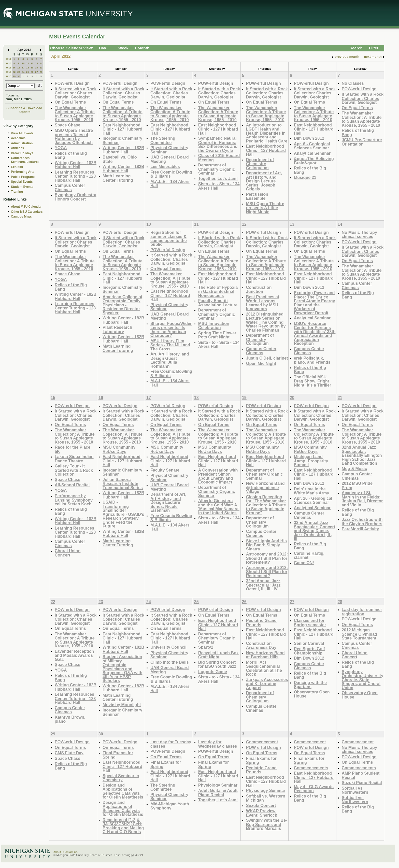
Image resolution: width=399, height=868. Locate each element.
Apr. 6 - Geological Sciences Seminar (312, 146)
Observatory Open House (312, 694)
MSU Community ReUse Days (119, 449)
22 (14, 72)
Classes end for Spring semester (310, 623)
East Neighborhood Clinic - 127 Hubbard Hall (122, 129)
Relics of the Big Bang (71, 155)
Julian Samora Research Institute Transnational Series (123, 483)
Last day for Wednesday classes (218, 744)
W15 (9, 63)
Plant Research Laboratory (117, 329)
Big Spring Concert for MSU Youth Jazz (217, 664)
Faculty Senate (165, 470)
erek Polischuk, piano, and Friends (312, 360)
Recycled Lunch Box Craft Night (218, 655)
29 (14, 76)
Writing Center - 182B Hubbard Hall (76, 165)
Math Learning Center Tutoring (118, 178)
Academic (18, 138)
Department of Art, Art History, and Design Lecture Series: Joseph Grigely (264, 181)
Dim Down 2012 (309, 138)
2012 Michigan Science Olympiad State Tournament (359, 634)
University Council (168, 647)
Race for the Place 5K (73, 449)
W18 (9, 76)
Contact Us (70, 852)
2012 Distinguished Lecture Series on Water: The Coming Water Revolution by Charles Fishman (266, 322)
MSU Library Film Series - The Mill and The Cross (170, 345)
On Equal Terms (70, 102)
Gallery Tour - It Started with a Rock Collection (74, 470)
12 (32, 63)
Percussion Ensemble (257, 196)
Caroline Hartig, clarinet (309, 555)
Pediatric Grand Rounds (261, 623)
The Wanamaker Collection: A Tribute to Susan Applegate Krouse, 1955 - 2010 (75, 114)
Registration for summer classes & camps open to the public (169, 238)
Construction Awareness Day (261, 645)
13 (37, 63)
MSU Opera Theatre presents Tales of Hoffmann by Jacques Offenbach (74, 136)
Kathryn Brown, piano (70, 719)
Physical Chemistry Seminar (169, 150)
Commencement (262, 742)
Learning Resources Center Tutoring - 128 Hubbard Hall (75, 176)
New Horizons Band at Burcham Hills (265, 655)
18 (28, 68)
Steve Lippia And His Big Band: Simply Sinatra (266, 545)
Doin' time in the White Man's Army (312, 491)
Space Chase (68, 125)
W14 (9, 59)
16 (19, 68)
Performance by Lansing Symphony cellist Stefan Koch (74, 500)
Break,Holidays (22, 153)
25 (28, 72)
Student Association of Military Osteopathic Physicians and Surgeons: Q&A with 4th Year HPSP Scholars (122, 668)
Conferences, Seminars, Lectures (25, 160)
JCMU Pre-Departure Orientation (362, 142)
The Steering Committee (163, 140)
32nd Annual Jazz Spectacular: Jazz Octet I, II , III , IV (263, 585)
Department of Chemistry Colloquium (260, 164)
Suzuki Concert (261, 805)
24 (23, 72)
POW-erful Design (72, 83)
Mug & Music (354, 468)
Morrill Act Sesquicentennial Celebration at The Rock (264, 668)
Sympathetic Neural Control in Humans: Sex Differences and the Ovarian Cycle (218, 144)
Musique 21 (305, 177)
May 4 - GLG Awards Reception (314, 789)
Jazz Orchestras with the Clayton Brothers (362, 522)
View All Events (22, 133)
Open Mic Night (261, 363)
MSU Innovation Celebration (214, 326)
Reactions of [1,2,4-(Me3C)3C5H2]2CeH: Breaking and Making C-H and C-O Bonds (123, 826)
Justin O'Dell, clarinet (267, 358)
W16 (9, 68)
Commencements (311, 768)
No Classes (353, 83)
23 (19, 72)
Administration (22, 143)
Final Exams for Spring (118, 755)
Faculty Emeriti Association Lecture (218, 303)
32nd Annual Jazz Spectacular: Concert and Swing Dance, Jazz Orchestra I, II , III (315, 530)
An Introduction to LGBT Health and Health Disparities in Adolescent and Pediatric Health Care (267, 133)
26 (32, 72)
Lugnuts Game (213, 672)
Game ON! (304, 563)
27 (37, 72)
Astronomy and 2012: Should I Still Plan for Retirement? (267, 558)
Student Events (22, 187)
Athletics (17, 148)
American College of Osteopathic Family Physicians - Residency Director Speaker (122, 305)
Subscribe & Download (24, 108)
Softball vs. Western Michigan (266, 798)
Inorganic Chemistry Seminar (122, 140)
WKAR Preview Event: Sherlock (262, 813)
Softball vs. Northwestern (355, 790)
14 (41, 63)
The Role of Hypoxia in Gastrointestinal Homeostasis (218, 291)
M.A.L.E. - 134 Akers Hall (170, 184)
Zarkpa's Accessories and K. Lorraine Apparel (267, 684)
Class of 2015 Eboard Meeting (219, 158)
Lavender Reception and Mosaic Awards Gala (74, 655)
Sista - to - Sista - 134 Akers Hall (219, 186)
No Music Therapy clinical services (359, 234)
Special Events (22, 182)
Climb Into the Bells (170, 662)
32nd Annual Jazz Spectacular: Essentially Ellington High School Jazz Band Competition (362, 455)
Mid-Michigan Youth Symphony (170, 806)
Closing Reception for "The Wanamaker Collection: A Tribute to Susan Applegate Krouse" (266, 505)
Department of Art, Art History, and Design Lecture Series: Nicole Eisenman (168, 502)
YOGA (61, 148)
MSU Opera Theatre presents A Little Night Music (265, 208)
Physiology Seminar (218, 785)
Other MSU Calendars (27, 212)
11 (28, 63)
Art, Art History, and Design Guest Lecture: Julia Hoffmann (170, 360)
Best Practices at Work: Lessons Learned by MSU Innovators (263, 303)
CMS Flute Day (69, 753)
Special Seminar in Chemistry (121, 778)
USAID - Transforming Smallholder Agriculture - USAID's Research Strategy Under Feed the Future (123, 514)
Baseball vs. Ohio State (120, 159)
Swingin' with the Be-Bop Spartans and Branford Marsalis (267, 824)
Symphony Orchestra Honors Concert (75, 197)
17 (23, 68)
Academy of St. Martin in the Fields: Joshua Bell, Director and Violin (362, 499)
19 (32, 68)
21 (41, 68)
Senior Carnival (309, 643)
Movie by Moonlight (122, 705)
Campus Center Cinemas (70, 187)
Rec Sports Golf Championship (309, 651)
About (57, 852)
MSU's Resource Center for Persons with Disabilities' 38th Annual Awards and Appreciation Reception (315, 333)
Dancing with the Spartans (310, 685)
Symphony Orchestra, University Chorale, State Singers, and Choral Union (362, 680)
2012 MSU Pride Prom (357, 485)
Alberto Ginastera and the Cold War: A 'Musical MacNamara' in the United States (219, 507)
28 (41, 72)
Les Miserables (165, 166)
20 (37, 68)
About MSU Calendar (26, 207)
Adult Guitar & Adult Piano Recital (218, 793)
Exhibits (17, 167)
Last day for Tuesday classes (171, 744)
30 (19, 76)
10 (23, 63)
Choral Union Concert (68, 553)
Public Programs (23, 177)
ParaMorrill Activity (360, 529)
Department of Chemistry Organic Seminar (217, 169)
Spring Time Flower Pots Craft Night (217, 335)
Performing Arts (23, 172)
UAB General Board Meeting (170, 159)
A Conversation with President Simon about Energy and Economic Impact (218, 476)
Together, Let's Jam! (218, 178)
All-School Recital (72, 485)
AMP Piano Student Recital (361, 775)
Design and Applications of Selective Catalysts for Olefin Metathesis (123, 791)
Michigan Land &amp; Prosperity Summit (311, 461)
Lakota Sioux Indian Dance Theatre (74, 459)
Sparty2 (206, 647)
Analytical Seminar (312, 153)
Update (25, 112)
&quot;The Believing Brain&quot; (314, 161)
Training (17, 192)
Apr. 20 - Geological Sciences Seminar (313, 500)
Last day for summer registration (362, 612)
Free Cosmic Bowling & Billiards (171, 174)
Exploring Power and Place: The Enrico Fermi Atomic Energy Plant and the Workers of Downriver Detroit (315, 303)
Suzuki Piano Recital (362, 782)
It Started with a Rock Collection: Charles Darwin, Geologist (76, 93)
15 (14, 68)
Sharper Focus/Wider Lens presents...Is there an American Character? (171, 330)
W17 (9, 72)
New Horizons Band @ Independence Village (265, 487)
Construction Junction (259, 289)
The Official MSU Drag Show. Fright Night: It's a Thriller (313, 381)
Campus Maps (21, 217)
